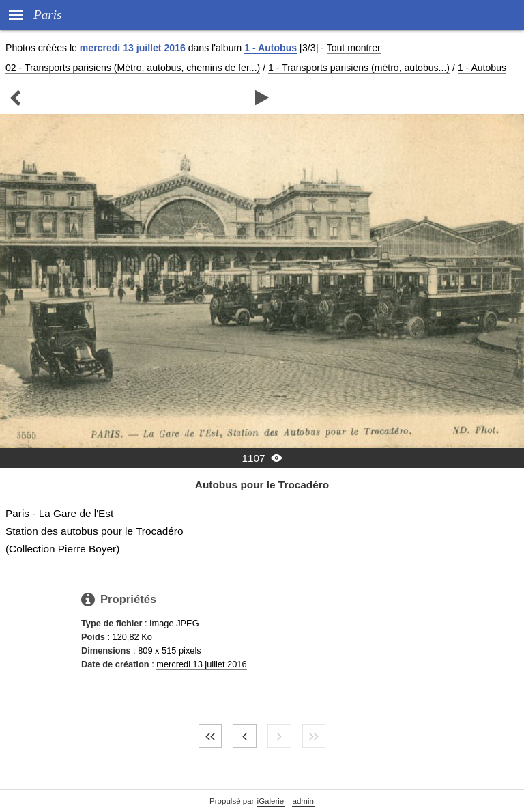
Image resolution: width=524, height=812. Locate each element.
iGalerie (271, 801)
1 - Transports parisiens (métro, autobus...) (359, 68)
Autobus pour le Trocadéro (262, 485)
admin (303, 801)
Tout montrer (354, 48)
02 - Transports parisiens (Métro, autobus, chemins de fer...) (133, 68)
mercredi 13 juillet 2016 (201, 664)
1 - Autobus (271, 48)
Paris (48, 15)
